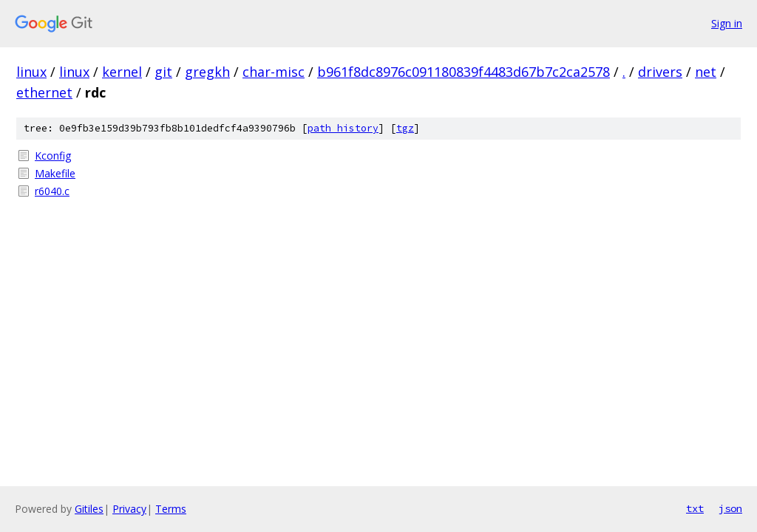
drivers (660, 72)
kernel (122, 72)
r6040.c (52, 191)
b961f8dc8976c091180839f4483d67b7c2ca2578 (464, 72)
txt (695, 508)
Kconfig (53, 156)
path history (343, 128)
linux (31, 72)
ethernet (44, 92)
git (163, 72)
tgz (405, 128)
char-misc (274, 72)
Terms (171, 509)
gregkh (207, 72)
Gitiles (89, 509)
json (730, 508)
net (706, 72)
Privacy (129, 509)
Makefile (55, 173)
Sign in (727, 23)
